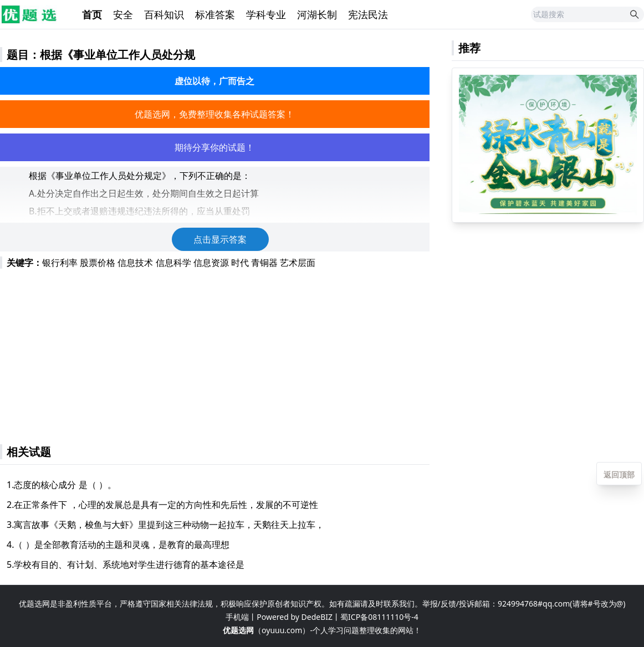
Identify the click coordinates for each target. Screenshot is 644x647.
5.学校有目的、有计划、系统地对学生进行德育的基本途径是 (126, 564)
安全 (123, 14)
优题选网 (238, 630)
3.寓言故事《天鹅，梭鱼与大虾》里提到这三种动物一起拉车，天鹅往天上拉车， (165, 525)
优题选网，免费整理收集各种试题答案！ (214, 114)
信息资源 (211, 263)
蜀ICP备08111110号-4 (379, 617)
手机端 (237, 617)
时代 (240, 263)
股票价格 (98, 263)
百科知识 (164, 14)
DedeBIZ (317, 617)
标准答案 (215, 14)
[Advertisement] (215, 351)
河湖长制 (317, 14)
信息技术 (135, 263)
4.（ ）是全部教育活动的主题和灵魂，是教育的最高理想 (118, 545)
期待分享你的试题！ (214, 147)
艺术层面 (298, 263)
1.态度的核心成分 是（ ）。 (62, 485)
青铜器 (264, 263)
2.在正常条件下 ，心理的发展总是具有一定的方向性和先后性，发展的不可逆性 (162, 505)
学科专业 (266, 14)
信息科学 (173, 263)
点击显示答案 (220, 239)
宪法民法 (368, 14)
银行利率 (60, 263)
